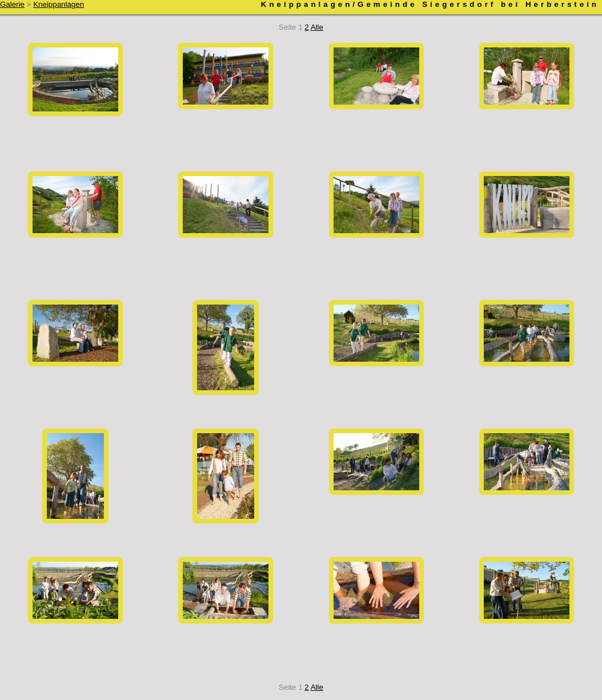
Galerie (12, 4)
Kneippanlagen (59, 4)
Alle (317, 27)
